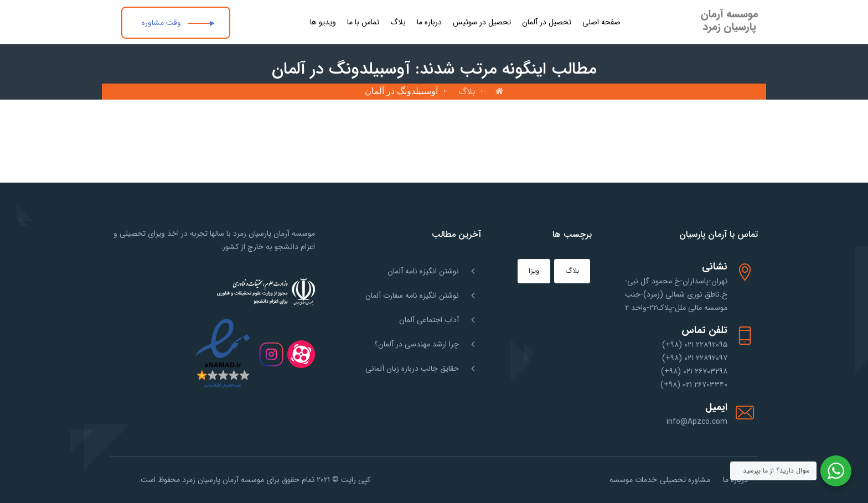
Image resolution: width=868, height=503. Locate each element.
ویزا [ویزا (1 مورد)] (534, 271)
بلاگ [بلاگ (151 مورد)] (572, 271)
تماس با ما (363, 22)
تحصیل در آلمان (547, 22)
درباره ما (429, 22)
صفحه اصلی (601, 22)
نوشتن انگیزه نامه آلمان (423, 271)
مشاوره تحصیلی (685, 480)
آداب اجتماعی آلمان (429, 320)
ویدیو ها (323, 22)
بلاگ (398, 22)
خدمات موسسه (633, 480)
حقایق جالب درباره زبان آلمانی (412, 369)
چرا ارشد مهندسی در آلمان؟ (417, 344)
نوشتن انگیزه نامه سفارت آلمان (412, 295)
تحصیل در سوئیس (482, 22)
